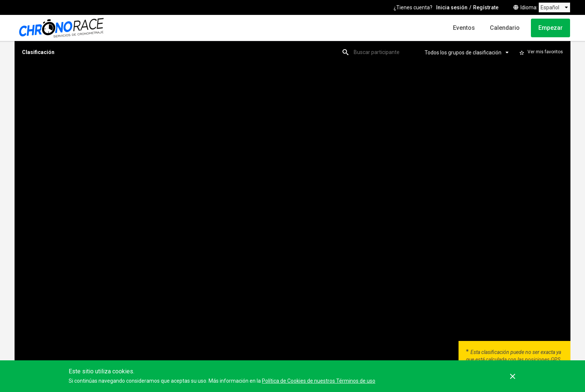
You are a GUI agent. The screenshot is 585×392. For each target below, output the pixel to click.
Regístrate (486, 7)
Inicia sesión (452, 7)
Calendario (505, 28)
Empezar (550, 28)
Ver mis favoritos (545, 52)
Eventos (464, 28)
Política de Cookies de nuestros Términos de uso (319, 381)
